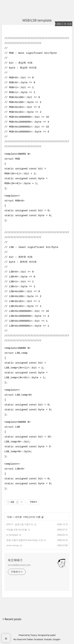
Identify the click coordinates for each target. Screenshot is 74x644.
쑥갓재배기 (15, 560)
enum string (13, 545)
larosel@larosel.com (19, 565)
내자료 (18, 517)
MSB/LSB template (37, 20)
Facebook (38, 639)
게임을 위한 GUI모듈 (17, 530)
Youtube (48, 639)
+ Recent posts (12, 619)
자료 (9, 517)
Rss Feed (18, 639)
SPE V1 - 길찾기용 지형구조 (20, 524)
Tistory (33, 635)
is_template (12, 535)
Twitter (30, 639)
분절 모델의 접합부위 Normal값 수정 (25, 540)
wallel (53, 635)
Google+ (57, 639)
